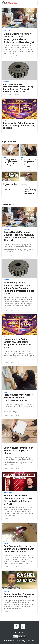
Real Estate (8, 31)
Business (6, 82)
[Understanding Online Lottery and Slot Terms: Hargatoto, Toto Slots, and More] (19, 116)
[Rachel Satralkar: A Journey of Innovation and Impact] (10, 184)
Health (24, 182)
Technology (8, 493)
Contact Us (19, 632)
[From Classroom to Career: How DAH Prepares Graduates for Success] (29, 157)
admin (19, 56)
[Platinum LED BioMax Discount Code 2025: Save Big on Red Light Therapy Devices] (19, 496)
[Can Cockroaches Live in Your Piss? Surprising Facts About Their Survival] (29, 184)
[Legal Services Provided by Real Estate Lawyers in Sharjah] (10, 157)
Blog (5, 121)
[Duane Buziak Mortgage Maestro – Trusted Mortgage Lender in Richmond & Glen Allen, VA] (19, 33)
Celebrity (6, 182)
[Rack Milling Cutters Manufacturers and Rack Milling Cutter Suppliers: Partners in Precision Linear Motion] (19, 79)
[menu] (35, 3)
